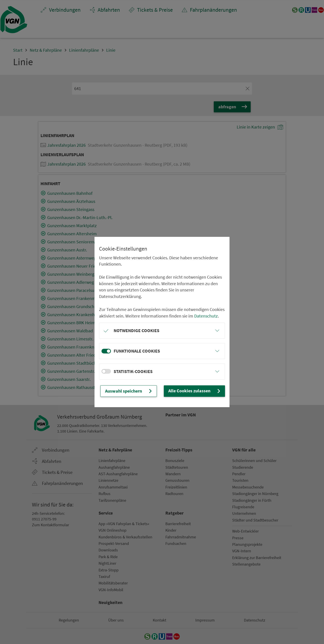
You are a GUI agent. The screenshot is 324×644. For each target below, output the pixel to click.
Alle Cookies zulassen (195, 391)
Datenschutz (206, 316)
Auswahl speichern (129, 391)
